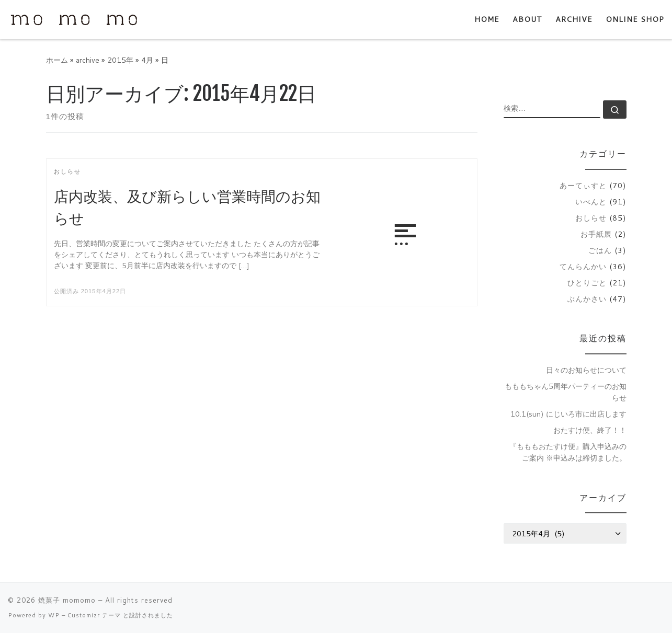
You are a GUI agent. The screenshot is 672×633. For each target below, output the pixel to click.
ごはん (600, 250)
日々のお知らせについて (586, 370)
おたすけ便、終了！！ (590, 430)
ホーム (57, 60)
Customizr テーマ (94, 615)
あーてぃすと (583, 185)
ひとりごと (587, 283)
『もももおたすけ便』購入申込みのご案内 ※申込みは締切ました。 (568, 452)
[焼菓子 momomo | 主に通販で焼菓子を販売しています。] (73, 19)
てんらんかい (583, 266)
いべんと (591, 202)
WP (54, 615)
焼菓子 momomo (67, 600)
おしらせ (591, 218)
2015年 (120, 60)
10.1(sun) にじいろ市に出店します (568, 414)
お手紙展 (596, 234)
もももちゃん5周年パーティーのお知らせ (566, 392)
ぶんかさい (587, 299)
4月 (147, 60)
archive (88, 60)
